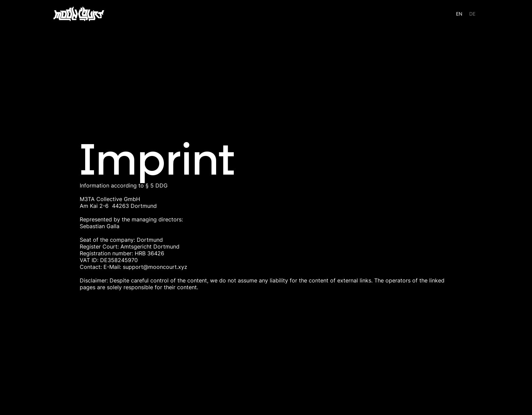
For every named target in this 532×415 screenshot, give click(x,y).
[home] (79, 14)
